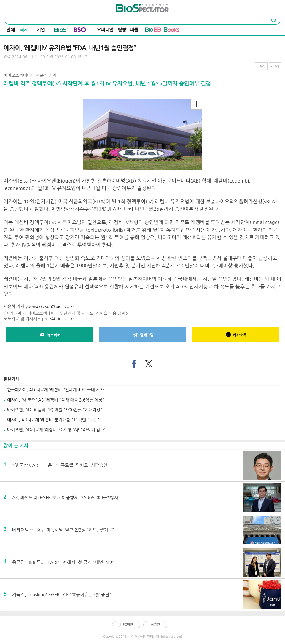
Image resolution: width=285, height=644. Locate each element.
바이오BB (153, 31)
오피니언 (105, 30)
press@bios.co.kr (58, 319)
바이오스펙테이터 (132, 6)
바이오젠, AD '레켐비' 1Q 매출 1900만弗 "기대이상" (55, 410)
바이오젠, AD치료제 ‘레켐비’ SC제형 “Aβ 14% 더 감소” (56, 430)
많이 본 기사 (16, 446)
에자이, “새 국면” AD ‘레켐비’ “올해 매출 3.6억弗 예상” (56, 400)
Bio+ (61, 31)
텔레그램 (142, 335)
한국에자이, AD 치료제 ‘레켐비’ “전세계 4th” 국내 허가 (55, 390)
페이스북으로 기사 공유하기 (134, 364)
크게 (276, 66)
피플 (134, 30)
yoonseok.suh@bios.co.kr (50, 307)
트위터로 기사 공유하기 (149, 364)
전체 (10, 30)
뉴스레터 (50, 335)
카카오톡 (235, 335)
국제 (24, 30)
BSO (80, 31)
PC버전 (128, 625)
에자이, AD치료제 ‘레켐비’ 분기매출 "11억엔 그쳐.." (53, 420)
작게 (262, 66)
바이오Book (172, 31)
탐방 (122, 30)
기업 (41, 30)
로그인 (155, 625)
